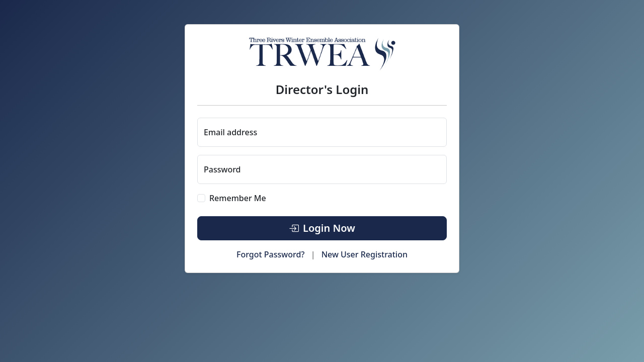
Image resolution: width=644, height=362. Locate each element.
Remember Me (238, 198)
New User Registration (365, 254)
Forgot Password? (271, 254)
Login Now (322, 228)
